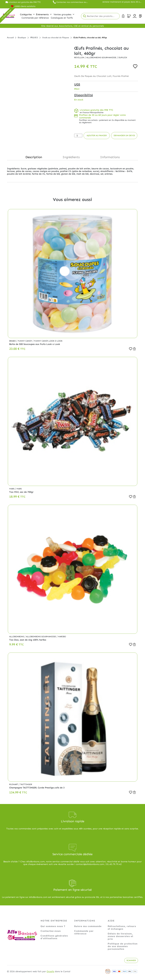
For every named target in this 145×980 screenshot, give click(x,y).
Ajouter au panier (97, 135)
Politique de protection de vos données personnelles (123, 946)
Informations (110, 157)
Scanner (131, 960)
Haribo (62, 637)
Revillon (79, 58)
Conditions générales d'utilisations (54, 937)
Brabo (13, 341)
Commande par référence (84, 932)
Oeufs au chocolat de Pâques (56, 37)
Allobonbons (17, 637)
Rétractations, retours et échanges (122, 927)
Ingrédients (71, 157)
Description (34, 157)
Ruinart (14, 784)
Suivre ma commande (88, 926)
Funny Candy (25, 341)
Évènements (44, 14)
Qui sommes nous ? (53, 926)
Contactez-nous (51, 931)
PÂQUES (34, 37)
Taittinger (26, 784)
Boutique (22, 37)
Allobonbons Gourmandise (102, 58)
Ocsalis (50, 971)
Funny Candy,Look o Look (48, 341)
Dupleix (123, 58)
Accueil (10, 37)
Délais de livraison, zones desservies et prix (121, 936)
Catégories (27, 14)
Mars (12, 489)
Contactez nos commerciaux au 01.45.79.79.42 (71, 2)
